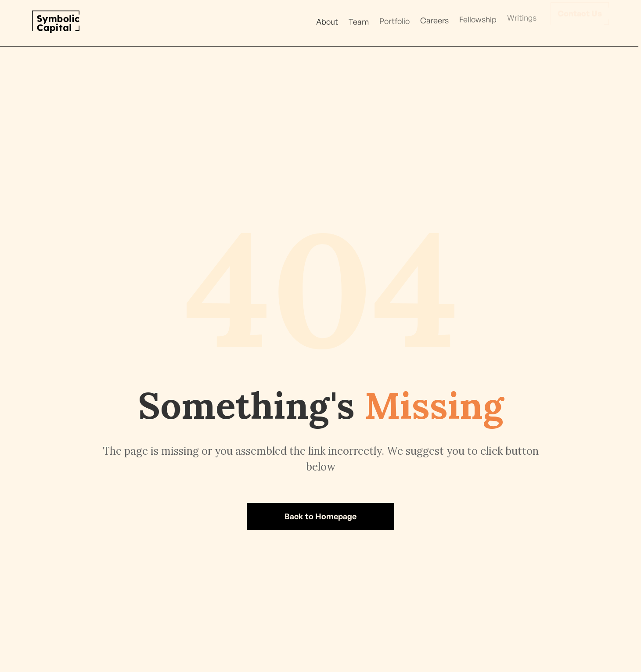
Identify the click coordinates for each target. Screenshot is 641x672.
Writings (522, 15)
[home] (56, 22)
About (327, 22)
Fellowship (478, 18)
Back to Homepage (320, 516)
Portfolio (394, 21)
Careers (434, 20)
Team (359, 21)
